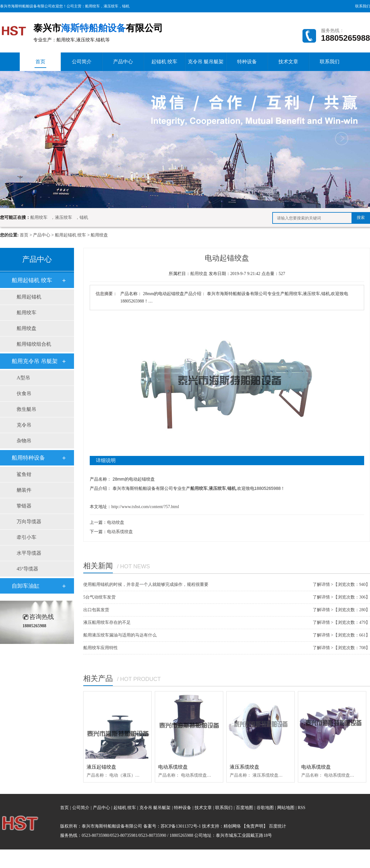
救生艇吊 (27, 409)
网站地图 (286, 808)
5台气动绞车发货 (99, 597)
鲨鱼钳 (24, 474)
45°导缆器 (27, 569)
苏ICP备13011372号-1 (181, 826)
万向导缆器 (29, 522)
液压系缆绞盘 (245, 767)
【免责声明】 (255, 826)
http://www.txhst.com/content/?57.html (145, 507)
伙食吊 (24, 393)
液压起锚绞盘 (101, 767)
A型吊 (23, 378)
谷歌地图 (265, 808)
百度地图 (245, 808)
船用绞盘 (99, 235)
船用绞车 (92, 6)
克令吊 (24, 425)
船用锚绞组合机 (34, 344)
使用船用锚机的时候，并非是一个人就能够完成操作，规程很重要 (146, 584)
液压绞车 (111, 6)
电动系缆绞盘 (120, 532)
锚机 (126, 6)
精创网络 (232, 826)
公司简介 (82, 62)
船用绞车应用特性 (101, 648)
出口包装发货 (96, 610)
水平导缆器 (29, 553)
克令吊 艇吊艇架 (206, 62)
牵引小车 (27, 537)
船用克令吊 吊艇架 (35, 361)
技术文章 (288, 62)
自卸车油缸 (26, 586)
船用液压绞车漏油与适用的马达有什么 (120, 635)
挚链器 (24, 506)
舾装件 (24, 490)
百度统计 (277, 826)
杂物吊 (24, 441)
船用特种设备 (28, 458)
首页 (40, 63)
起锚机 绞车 (164, 62)
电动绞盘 (116, 522)
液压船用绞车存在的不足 (107, 622)
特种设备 (247, 62)
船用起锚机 (29, 297)
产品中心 (123, 62)
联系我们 (363, 6)
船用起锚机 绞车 (71, 235)
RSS (301, 808)
